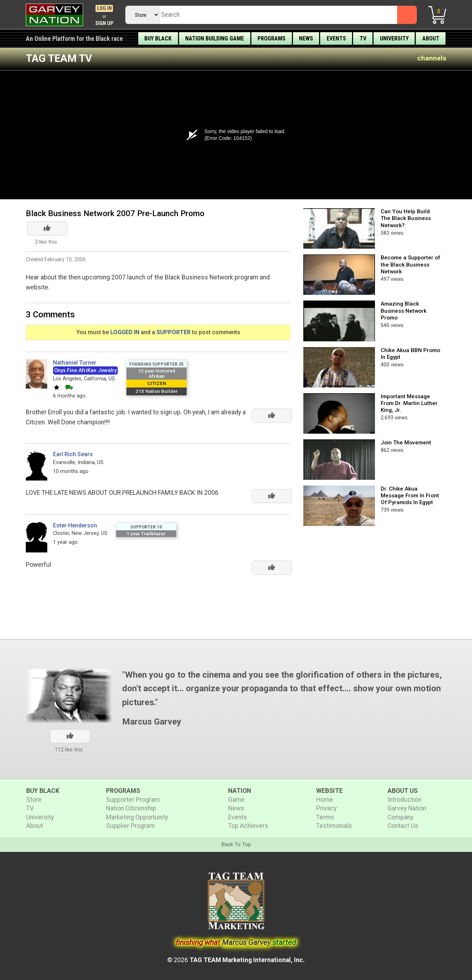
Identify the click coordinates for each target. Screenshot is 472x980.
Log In (104, 8)
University (394, 38)
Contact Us (403, 826)
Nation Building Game (215, 38)
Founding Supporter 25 (156, 364)
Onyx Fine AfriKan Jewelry (85, 370)
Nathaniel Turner (75, 363)
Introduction (404, 800)
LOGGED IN (125, 332)
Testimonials (334, 826)
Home (325, 800)
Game (236, 800)
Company (400, 817)
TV (363, 38)
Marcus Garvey (152, 722)
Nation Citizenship (131, 808)
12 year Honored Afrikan (156, 373)
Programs (271, 38)
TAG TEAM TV (59, 58)
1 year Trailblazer (146, 533)
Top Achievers (248, 826)
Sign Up (104, 23)
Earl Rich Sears (73, 454)
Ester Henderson (75, 525)
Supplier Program (130, 826)
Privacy (326, 808)
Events (336, 38)
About (431, 38)
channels (432, 58)
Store (34, 800)
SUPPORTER (174, 332)
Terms (325, 817)
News (306, 38)
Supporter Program (133, 800)
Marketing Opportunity (137, 817)
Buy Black (158, 38)
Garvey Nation (407, 808)
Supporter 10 (146, 527)
